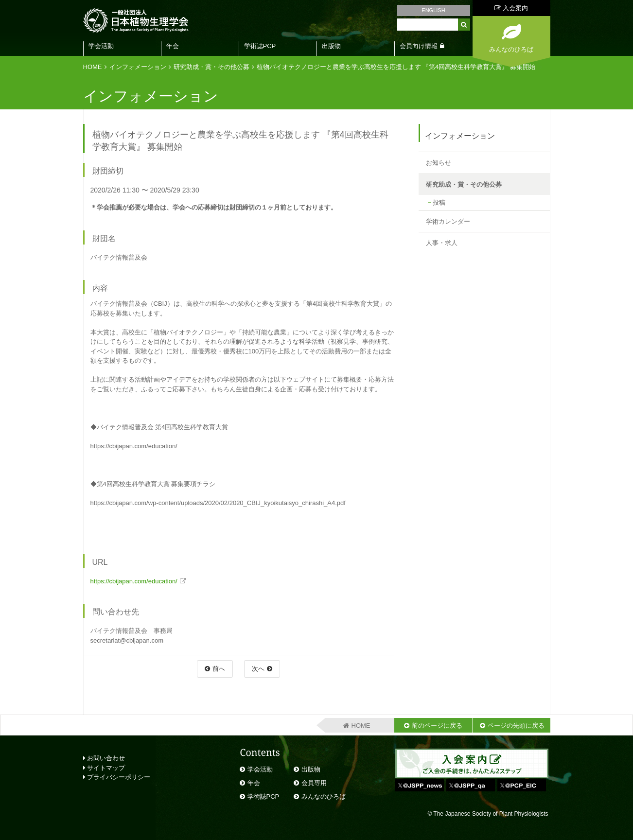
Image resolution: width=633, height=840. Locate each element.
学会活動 (101, 46)
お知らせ (439, 163)
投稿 (439, 202)
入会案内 (511, 8)
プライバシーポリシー (117, 777)
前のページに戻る (437, 726)
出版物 (331, 46)
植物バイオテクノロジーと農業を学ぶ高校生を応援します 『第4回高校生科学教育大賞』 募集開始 (397, 67)
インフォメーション (138, 67)
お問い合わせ (104, 758)
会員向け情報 (419, 46)
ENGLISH (433, 10)
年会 (173, 46)
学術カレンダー (448, 221)
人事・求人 (442, 243)
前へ (219, 669)
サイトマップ (104, 768)
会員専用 (314, 783)
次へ (258, 669)
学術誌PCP (260, 46)
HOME (93, 67)
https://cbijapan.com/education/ (134, 581)
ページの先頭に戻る (516, 726)
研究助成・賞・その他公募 (211, 67)
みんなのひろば (324, 796)
